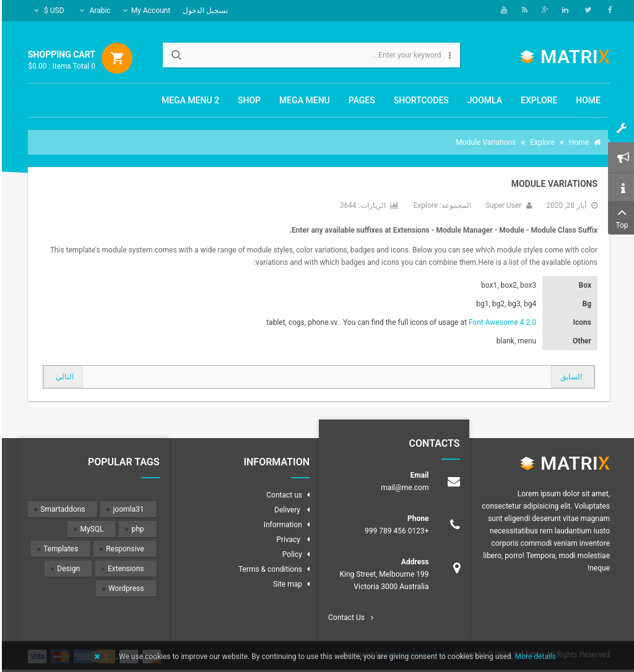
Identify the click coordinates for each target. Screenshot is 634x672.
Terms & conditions (268, 569)
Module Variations (553, 184)
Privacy (287, 540)
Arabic (93, 11)
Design (67, 569)
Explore (423, 205)
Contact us (282, 495)
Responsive (123, 549)
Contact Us (345, 618)
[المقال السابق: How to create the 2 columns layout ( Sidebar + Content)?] (571, 377)
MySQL (90, 529)
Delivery (286, 510)
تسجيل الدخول (203, 11)
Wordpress (124, 588)
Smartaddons (61, 509)
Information (281, 525)
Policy (290, 554)
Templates (59, 549)
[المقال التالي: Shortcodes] (61, 377)
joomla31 (126, 509)
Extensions (124, 569)
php (136, 529)
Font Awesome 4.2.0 (501, 322)
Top (620, 217)
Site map (286, 584)
